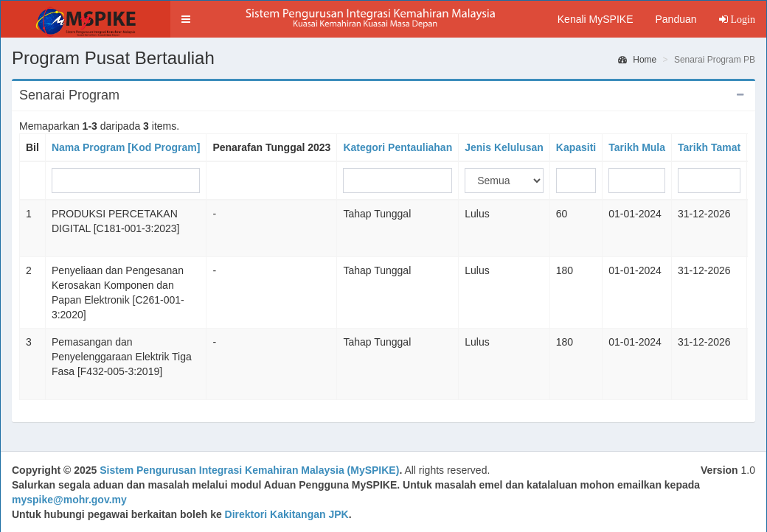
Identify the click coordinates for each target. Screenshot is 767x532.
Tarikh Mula (637, 147)
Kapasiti (576, 147)
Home (637, 60)
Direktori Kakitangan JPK (287, 514)
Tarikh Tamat (709, 147)
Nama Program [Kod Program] (126, 147)
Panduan (676, 19)
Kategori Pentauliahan (398, 147)
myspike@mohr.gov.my (69, 500)
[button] (186, 19)
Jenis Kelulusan (504, 147)
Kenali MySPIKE (596, 19)
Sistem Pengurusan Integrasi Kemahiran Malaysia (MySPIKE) (249, 470)
